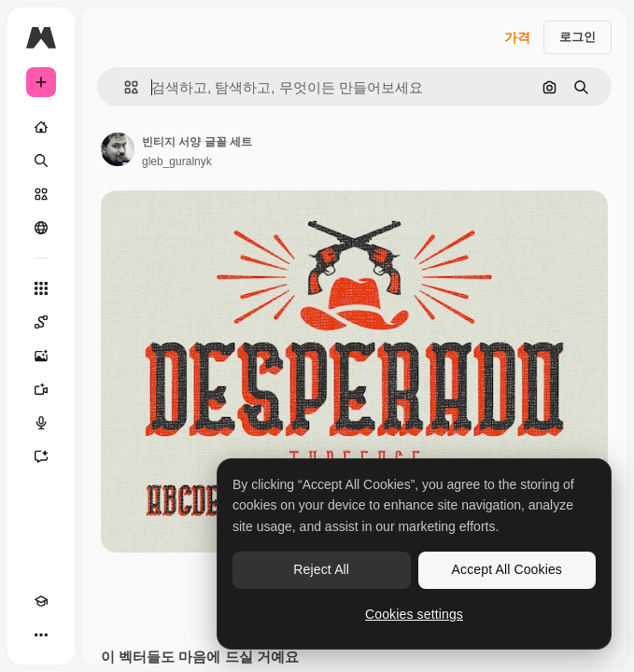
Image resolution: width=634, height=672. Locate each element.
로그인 (578, 37)
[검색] (41, 161)
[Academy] (41, 601)
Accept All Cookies (507, 569)
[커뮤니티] (41, 228)
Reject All (321, 569)
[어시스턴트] (41, 456)
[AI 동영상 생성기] (41, 389)
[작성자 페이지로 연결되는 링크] (118, 149)
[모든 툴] (41, 288)
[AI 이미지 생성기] (41, 356)
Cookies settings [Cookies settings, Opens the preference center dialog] (414, 614)
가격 (517, 37)
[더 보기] (41, 635)
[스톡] (41, 194)
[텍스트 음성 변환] (41, 423)
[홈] (41, 127)
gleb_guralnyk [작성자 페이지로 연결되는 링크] (177, 161)
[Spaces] (41, 322)
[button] (124, 87)
